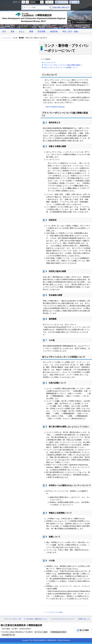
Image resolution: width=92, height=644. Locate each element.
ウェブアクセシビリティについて (62, 619)
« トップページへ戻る (54, 612)
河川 (4, 31)
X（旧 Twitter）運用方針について (36, 619)
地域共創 (54, 31)
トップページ (6, 38)
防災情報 (42, 31)
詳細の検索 (57, 7)
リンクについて (50, 62)
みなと (22, 31)
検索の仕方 (65, 7)
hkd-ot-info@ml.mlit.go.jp (55, 107)
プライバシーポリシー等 (12, 619)
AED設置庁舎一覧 (8, 635)
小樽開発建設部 (34, 18)
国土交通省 (83, 630)
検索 (50, 7)
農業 (31, 31)
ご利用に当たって (84, 619)
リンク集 (75, 2)
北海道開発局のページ (83, 22)
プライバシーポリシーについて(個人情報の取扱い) (63, 65)
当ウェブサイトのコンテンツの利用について (61, 67)
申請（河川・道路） (71, 31)
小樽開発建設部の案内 (58, 632)
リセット (49, 2)
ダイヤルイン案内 (41, 632)
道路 (12, 31)
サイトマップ (63, 2)
